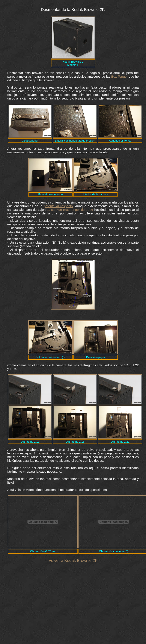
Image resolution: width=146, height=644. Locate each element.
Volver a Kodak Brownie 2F (73, 560)
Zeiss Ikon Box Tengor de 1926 (70, 210)
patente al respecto (58, 206)
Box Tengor (120, 76)
